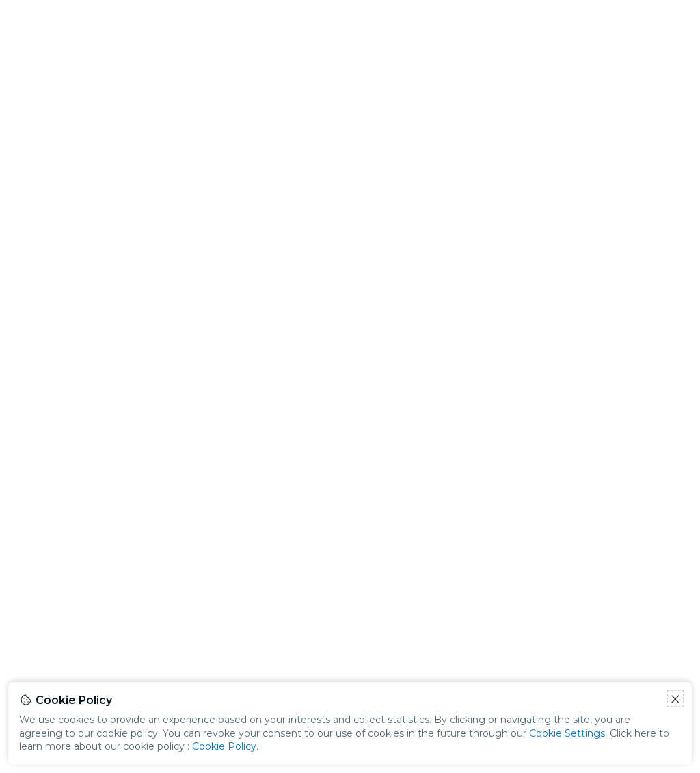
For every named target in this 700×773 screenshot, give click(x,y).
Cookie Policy (224, 746)
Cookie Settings (567, 733)
